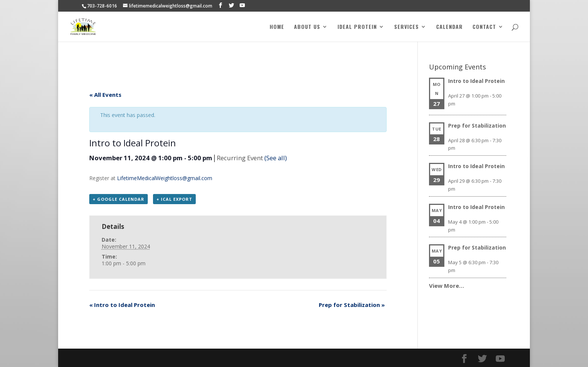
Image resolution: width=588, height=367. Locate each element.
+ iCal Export (174, 199)
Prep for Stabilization (352, 305)
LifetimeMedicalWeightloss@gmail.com (165, 178)
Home (277, 27)
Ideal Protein (357, 27)
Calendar (449, 27)
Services (406, 27)
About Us (307, 27)
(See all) (276, 158)
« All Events (105, 95)
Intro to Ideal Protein (122, 305)
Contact (484, 27)
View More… (447, 286)
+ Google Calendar (118, 199)
